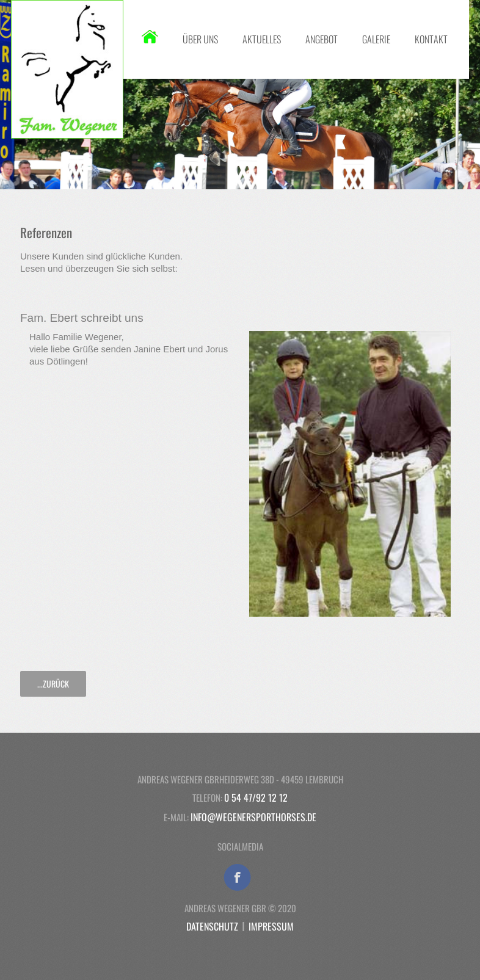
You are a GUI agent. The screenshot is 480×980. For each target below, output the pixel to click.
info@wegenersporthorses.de (253, 817)
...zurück (53, 684)
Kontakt (431, 39)
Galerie (376, 39)
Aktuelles (262, 39)
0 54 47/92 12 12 (256, 797)
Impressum (271, 926)
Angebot (322, 39)
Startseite (150, 37)
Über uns (200, 39)
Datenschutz (212, 926)
